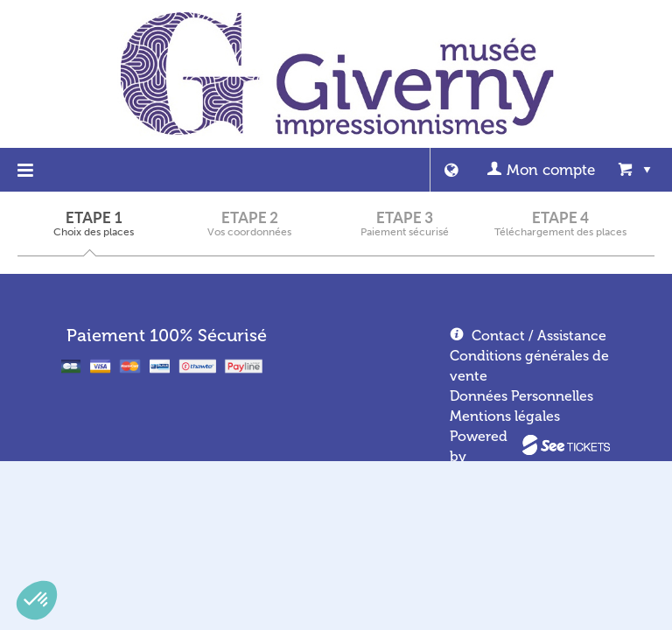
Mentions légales (505, 416)
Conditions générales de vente (529, 366)
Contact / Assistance (539, 336)
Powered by (479, 446)
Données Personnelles (521, 396)
